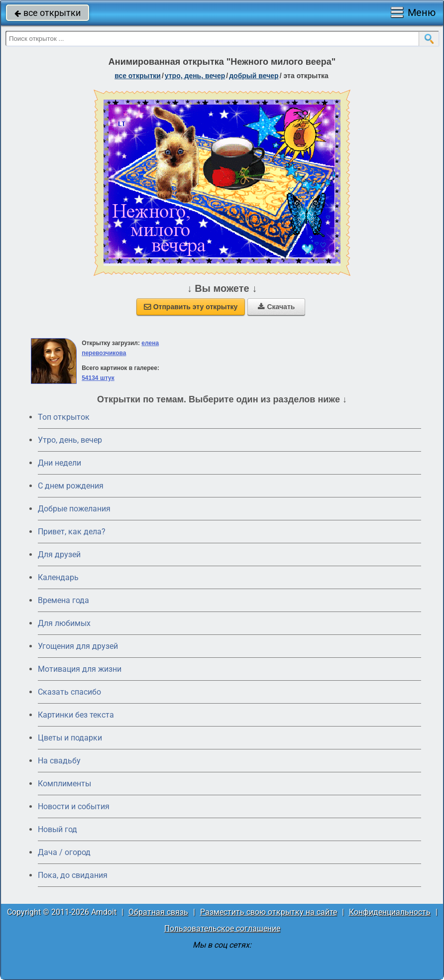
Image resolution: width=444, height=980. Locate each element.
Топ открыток (64, 417)
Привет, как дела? (72, 532)
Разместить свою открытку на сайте (269, 912)
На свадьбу (59, 761)
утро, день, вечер (195, 76)
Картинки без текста (76, 715)
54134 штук (98, 378)
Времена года (63, 600)
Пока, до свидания (73, 875)
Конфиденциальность (390, 912)
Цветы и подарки (70, 738)
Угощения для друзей (78, 646)
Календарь (58, 577)
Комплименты (64, 784)
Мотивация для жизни (80, 669)
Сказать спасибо (69, 692)
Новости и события (74, 806)
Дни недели (59, 463)
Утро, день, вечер (70, 440)
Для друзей (59, 554)
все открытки (48, 13)
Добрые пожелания (74, 509)
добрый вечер (254, 76)
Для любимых (64, 623)
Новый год (57, 829)
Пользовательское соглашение (222, 928)
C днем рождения (71, 486)
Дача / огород (64, 852)
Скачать (276, 307)
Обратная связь (158, 912)
